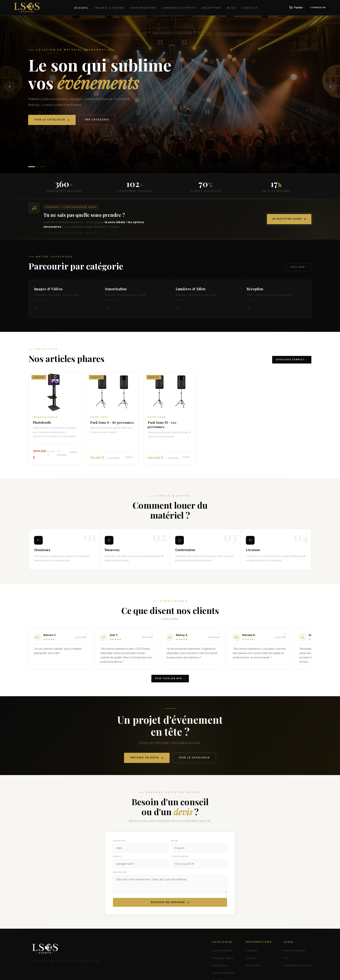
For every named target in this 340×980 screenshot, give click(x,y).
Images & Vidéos (110, 8)
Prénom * (120, 846)
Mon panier (253, 965)
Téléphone (180, 861)
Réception (211, 8)
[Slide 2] (38, 167)
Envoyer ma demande (170, 907)
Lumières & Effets (179, 8)
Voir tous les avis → (170, 683)
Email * (119, 861)
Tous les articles (222, 950)
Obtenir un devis (147, 762)
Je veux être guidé (289, 219)
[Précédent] (10, 87)
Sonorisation (143, 8)
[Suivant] (330, 87)
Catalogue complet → (292, 364)
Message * (121, 877)
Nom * (176, 846)
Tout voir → (299, 272)
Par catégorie (97, 120)
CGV (286, 958)
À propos (251, 950)
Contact (250, 8)
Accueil (82, 8)
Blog (232, 8)
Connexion (318, 8)
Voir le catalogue (52, 120)
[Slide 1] (32, 167)
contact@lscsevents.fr (297, 965)
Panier (296, 8)
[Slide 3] (41, 167)
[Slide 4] (44, 167)
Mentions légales (294, 950)
